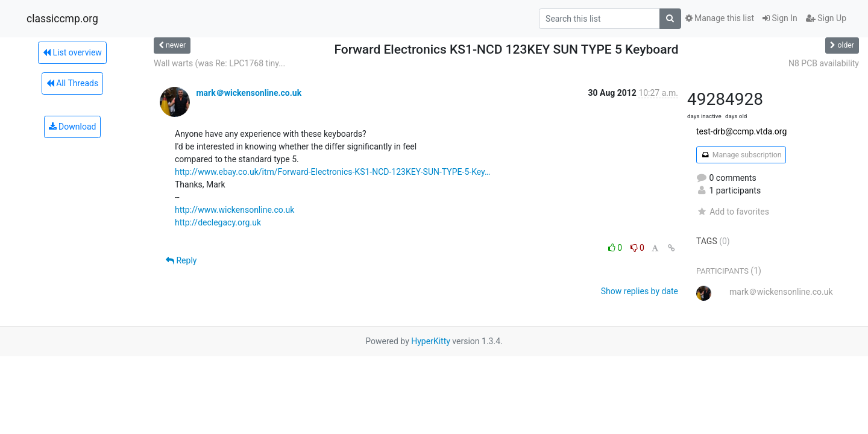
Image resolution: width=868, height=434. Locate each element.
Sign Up (826, 18)
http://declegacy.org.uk (218, 222)
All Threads (72, 83)
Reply (181, 260)
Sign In (780, 18)
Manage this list (720, 18)
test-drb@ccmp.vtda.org (741, 131)
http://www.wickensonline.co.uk (234, 210)
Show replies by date (640, 291)
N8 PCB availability (824, 63)
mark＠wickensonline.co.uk (249, 93)
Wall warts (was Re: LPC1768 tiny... (219, 63)
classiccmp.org (62, 19)
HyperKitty (431, 341)
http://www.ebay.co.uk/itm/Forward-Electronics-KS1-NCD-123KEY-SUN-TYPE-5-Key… (332, 172)
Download (73, 127)
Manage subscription (741, 155)
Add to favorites (733, 212)
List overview (72, 52)
